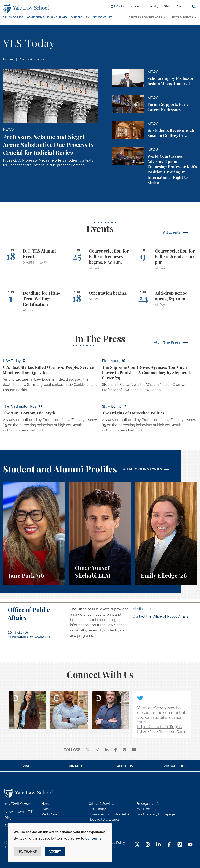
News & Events (182, 17)
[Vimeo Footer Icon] (180, 845)
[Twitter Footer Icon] (137, 845)
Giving (25, 766)
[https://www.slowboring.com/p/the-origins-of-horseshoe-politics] (150, 419)
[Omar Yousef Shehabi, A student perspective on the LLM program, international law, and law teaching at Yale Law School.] (100, 534)
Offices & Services (102, 804)
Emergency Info (148, 804)
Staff (167, 6)
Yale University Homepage (155, 814)
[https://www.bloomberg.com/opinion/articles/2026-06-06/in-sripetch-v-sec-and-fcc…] (150, 376)
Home (8, 59)
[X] (88, 750)
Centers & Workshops (145, 17)
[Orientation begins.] (100, 301)
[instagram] (97, 750)
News (46, 804)
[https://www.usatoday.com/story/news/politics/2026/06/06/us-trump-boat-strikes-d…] (50, 376)
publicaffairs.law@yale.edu (30, 637)
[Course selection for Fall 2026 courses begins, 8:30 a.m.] (100, 259)
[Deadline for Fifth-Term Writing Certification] (34, 301)
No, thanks (27, 852)
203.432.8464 (18, 632)
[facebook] (116, 750)
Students (137, 6)
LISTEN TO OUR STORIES (141, 469)
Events (46, 809)
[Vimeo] (124, 750)
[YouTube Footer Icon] (190, 845)
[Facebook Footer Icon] (169, 845)
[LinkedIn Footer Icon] (158, 845)
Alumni (181, 6)
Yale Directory (146, 809)
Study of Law (13, 17)
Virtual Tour (175, 766)
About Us (125, 766)
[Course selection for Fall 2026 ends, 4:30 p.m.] (166, 259)
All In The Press (168, 342)
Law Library (97, 809)
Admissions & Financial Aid (47, 17)
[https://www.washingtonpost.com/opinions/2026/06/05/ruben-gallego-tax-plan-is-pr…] (50, 419)
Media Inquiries (145, 609)
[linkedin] (107, 750)
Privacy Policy (115, 843)
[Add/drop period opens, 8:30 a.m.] (166, 301)
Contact (75, 766)
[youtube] (134, 750)
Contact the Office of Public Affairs (161, 616)
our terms (93, 838)
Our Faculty (80, 17)
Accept (55, 852)
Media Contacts (53, 814)
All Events (172, 232)
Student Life (103, 17)
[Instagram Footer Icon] (148, 845)
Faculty (154, 6)
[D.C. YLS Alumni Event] (34, 259)
